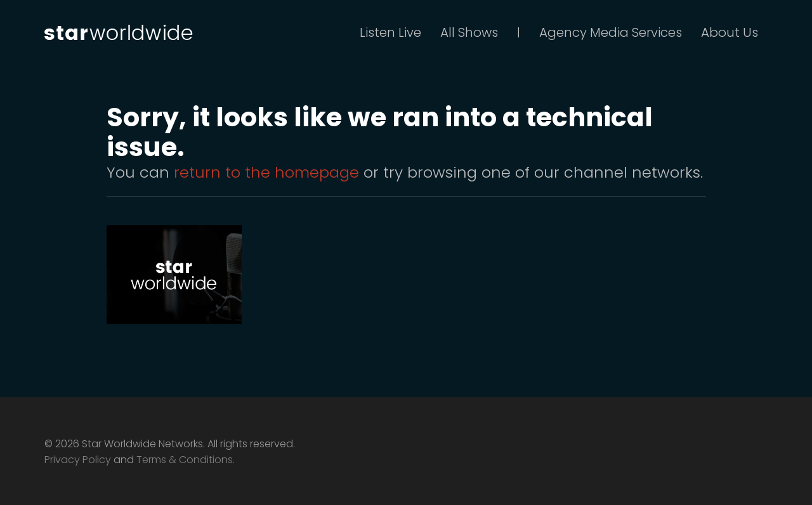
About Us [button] (730, 32)
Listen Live (390, 32)
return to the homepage (266, 172)
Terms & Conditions (185, 460)
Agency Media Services (611, 32)
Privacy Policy (78, 460)
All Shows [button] (469, 32)
